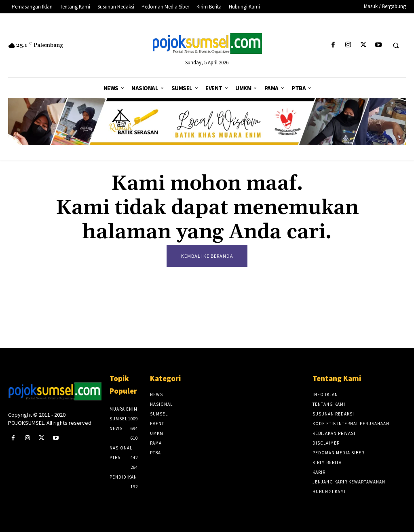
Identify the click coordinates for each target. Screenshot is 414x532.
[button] (396, 45)
